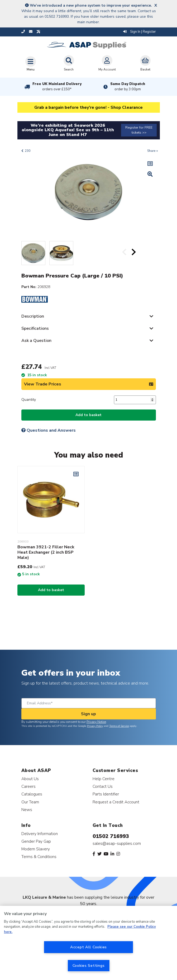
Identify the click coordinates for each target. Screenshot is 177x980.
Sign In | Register (140, 32)
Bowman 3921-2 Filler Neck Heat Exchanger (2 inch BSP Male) (46, 552)
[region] (88, 943)
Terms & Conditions (39, 857)
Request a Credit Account (116, 802)
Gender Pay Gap (36, 841)
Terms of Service (119, 726)
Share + (153, 151)
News (27, 810)
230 (28, 151)
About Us (30, 779)
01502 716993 (111, 836)
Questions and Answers (49, 430)
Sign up (88, 714)
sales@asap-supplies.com (117, 844)
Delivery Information (40, 834)
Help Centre (104, 779)
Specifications (35, 328)
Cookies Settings (89, 965)
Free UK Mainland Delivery (57, 87)
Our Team (30, 802)
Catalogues (32, 794)
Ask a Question (36, 341)
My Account (107, 63)
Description (33, 316)
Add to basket (88, 415)
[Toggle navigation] (31, 64)
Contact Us (103, 786)
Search (69, 63)
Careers (28, 786)
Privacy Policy (95, 726)
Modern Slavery (36, 849)
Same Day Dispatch (128, 87)
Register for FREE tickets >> (139, 130)
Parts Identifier (106, 794)
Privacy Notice (96, 722)
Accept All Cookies (88, 947)
